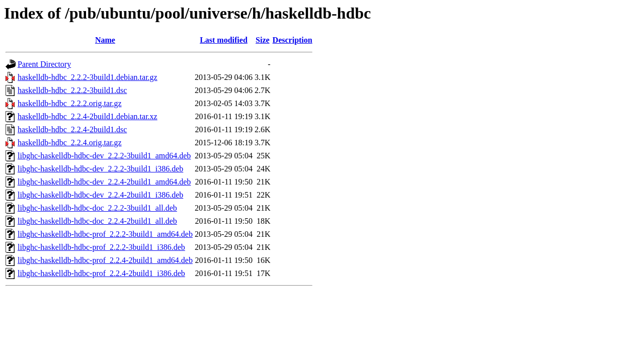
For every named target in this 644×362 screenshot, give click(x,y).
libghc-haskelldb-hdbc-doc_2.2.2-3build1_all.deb (97, 208)
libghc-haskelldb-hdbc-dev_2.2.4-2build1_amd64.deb (104, 182)
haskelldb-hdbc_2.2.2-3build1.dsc (72, 90)
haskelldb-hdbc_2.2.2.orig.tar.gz (70, 103)
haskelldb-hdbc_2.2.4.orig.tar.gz (70, 143)
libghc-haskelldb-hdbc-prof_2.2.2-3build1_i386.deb (101, 247)
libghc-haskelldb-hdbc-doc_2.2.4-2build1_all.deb (97, 221)
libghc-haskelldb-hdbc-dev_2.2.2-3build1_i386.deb (100, 169)
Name (105, 40)
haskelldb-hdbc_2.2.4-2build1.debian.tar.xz (88, 116)
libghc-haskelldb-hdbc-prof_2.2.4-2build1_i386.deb (101, 273)
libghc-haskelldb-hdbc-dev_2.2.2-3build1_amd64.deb (104, 156)
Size (263, 40)
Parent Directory (44, 64)
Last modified (224, 40)
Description (293, 40)
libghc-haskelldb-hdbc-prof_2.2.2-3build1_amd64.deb (105, 234)
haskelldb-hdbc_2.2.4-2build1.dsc (72, 129)
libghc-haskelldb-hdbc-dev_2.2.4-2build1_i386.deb (100, 195)
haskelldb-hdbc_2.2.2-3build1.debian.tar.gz (88, 77)
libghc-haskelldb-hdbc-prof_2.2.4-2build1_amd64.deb (105, 260)
